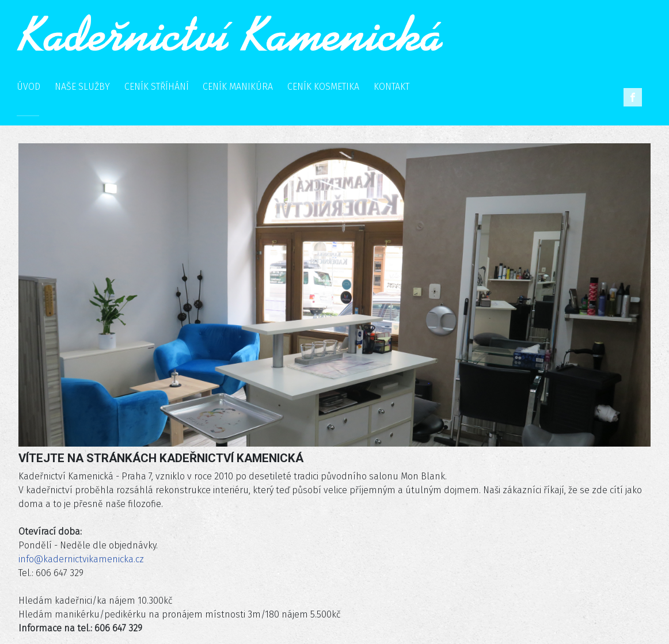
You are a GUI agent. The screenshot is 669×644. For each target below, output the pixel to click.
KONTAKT (391, 87)
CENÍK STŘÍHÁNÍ (157, 87)
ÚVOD (28, 87)
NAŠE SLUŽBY (82, 87)
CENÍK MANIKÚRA (238, 87)
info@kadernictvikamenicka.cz (81, 559)
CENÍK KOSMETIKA (323, 87)
